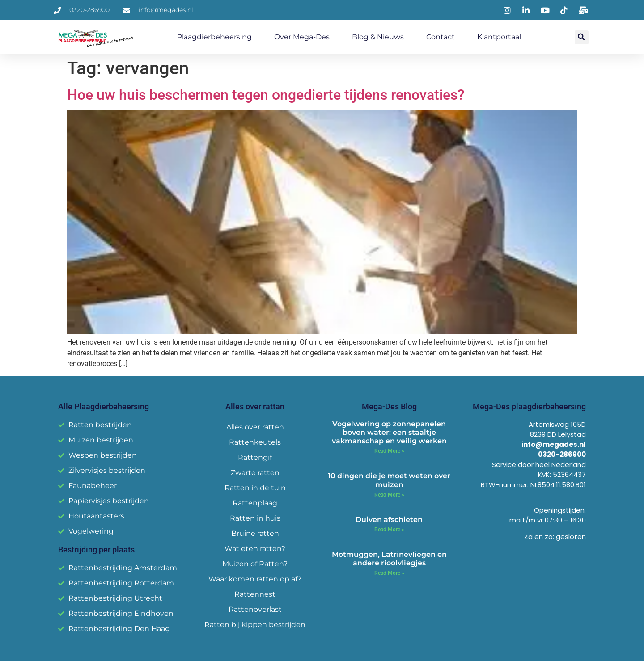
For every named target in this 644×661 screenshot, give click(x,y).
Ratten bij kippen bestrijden (255, 625)
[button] (582, 37)
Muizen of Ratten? (255, 564)
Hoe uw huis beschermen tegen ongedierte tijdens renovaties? (266, 95)
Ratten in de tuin (255, 488)
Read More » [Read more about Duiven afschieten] (389, 530)
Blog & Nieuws (378, 37)
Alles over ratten (255, 427)
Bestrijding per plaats (96, 549)
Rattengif (255, 457)
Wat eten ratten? (255, 549)
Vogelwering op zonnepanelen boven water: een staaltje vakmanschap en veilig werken (389, 432)
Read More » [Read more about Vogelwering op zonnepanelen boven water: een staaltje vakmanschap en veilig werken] (389, 451)
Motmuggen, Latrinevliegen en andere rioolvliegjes (389, 559)
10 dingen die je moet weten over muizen (389, 480)
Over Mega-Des (302, 37)
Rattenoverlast (255, 609)
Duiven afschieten (389, 520)
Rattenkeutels (255, 442)
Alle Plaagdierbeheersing (104, 406)
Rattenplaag (255, 503)
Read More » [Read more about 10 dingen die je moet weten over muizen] (389, 495)
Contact (441, 37)
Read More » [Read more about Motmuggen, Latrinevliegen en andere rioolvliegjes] (389, 573)
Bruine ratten (255, 533)
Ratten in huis (255, 518)
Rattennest (255, 594)
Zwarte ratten (255, 473)
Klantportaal (499, 37)
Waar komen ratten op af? (255, 579)
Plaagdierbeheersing (214, 37)
